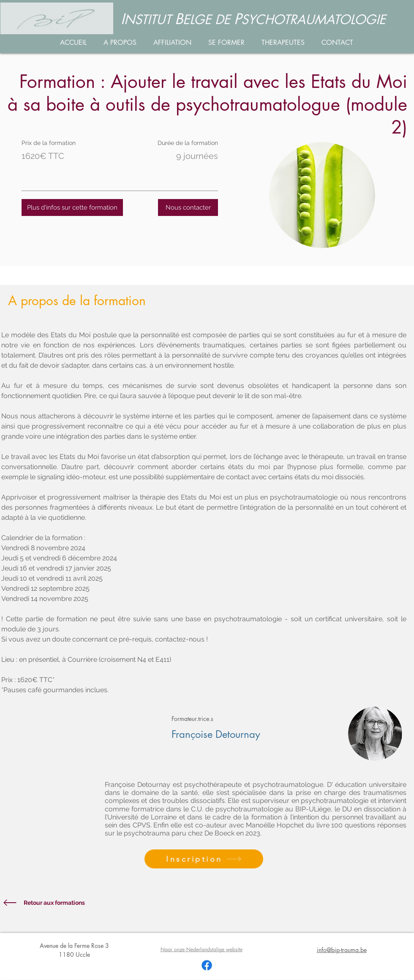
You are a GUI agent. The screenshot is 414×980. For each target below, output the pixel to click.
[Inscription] (204, 859)
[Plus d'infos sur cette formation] (72, 207)
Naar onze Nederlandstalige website (202, 949)
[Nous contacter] (188, 207)
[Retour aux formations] (61, 903)
